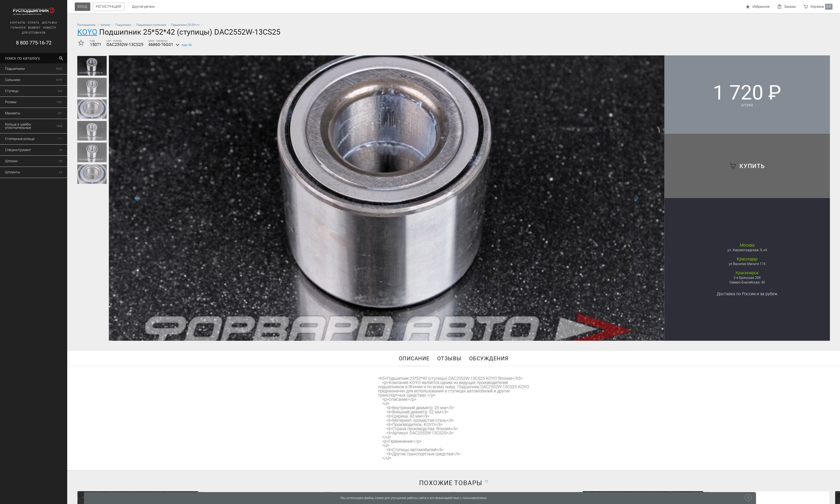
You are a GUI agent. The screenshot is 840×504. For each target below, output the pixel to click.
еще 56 (183, 45)
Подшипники (123, 25)
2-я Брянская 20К (747, 278)
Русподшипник (86, 25)
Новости (21, 28)
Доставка (21, 23)
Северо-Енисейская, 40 (747, 282)
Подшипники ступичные (151, 25)
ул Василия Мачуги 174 (747, 264)
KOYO (87, 32)
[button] (382, 335)
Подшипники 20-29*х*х (185, 25)
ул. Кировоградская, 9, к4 (747, 250)
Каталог (106, 25)
